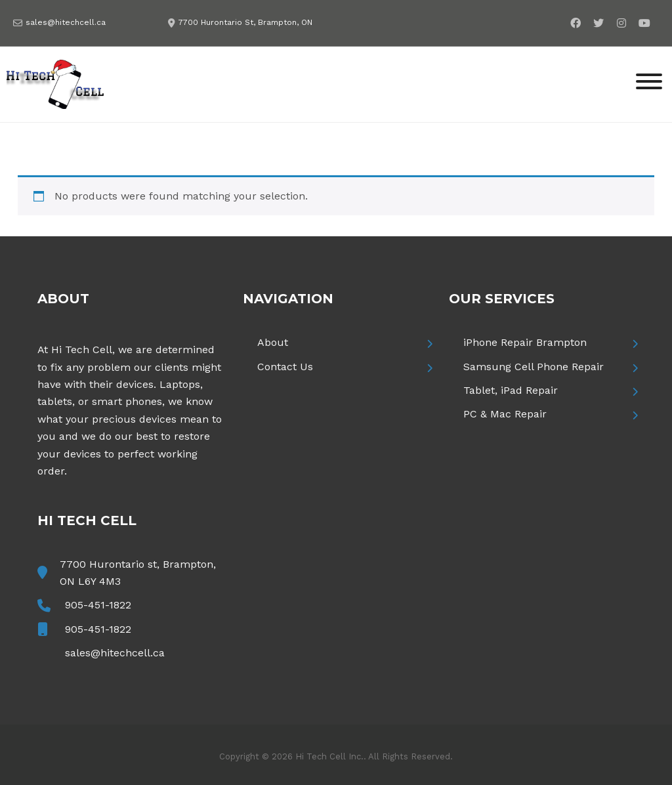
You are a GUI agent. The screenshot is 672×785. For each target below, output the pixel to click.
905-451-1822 (98, 605)
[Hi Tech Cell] (56, 83)
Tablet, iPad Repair (511, 390)
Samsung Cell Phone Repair (534, 367)
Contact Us (285, 367)
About (273, 342)
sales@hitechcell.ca (66, 22)
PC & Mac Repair (505, 414)
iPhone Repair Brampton (525, 342)
